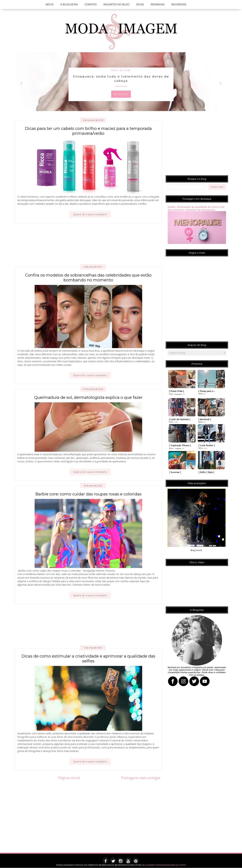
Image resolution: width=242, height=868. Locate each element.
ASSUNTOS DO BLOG (116, 5)
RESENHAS (158, 5)
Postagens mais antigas (141, 778)
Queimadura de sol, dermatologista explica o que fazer (88, 397)
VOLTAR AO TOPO (176, 865)
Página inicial (69, 778)
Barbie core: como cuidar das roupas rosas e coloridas (88, 494)
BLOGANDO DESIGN (154, 865)
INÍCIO (49, 5)
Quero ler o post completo (90, 214)
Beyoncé (197, 550)
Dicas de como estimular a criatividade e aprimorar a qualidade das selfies (88, 659)
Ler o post (121, 94)
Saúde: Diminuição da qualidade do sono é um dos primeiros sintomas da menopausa (196, 208)
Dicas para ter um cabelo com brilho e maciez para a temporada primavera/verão (88, 131)
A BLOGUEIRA (69, 5)
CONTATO (91, 5)
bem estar (121, 70)
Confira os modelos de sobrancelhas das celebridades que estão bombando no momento (88, 278)
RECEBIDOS (179, 5)
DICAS (140, 5)
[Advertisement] (89, 245)
